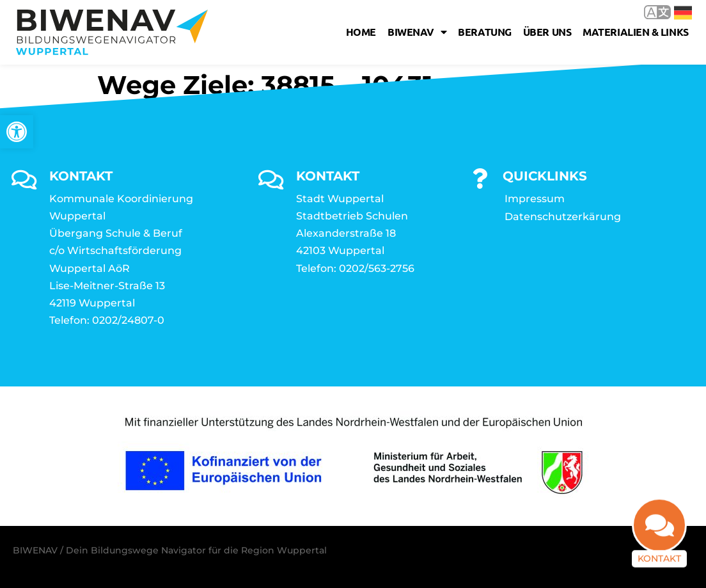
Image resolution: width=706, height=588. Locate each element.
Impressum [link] (535, 199)
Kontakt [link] (659, 566)
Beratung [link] (484, 32)
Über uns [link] (547, 32)
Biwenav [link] (417, 32)
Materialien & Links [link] (635, 32)
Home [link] (361, 32)
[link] (17, 132)
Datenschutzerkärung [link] (563, 217)
